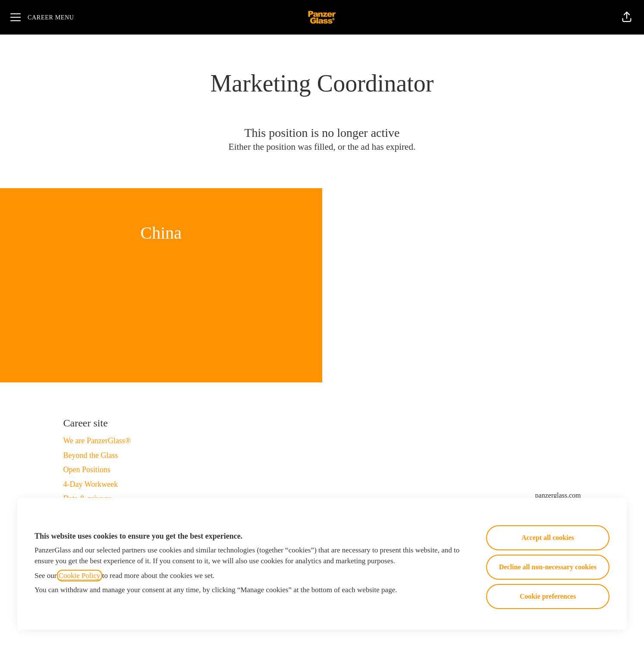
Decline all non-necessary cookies (548, 567)
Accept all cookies (548, 538)
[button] (627, 17)
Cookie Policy (80, 576)
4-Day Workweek (91, 484)
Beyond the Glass (91, 455)
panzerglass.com (558, 495)
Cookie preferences (548, 596)
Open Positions (87, 470)
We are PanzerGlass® (97, 441)
